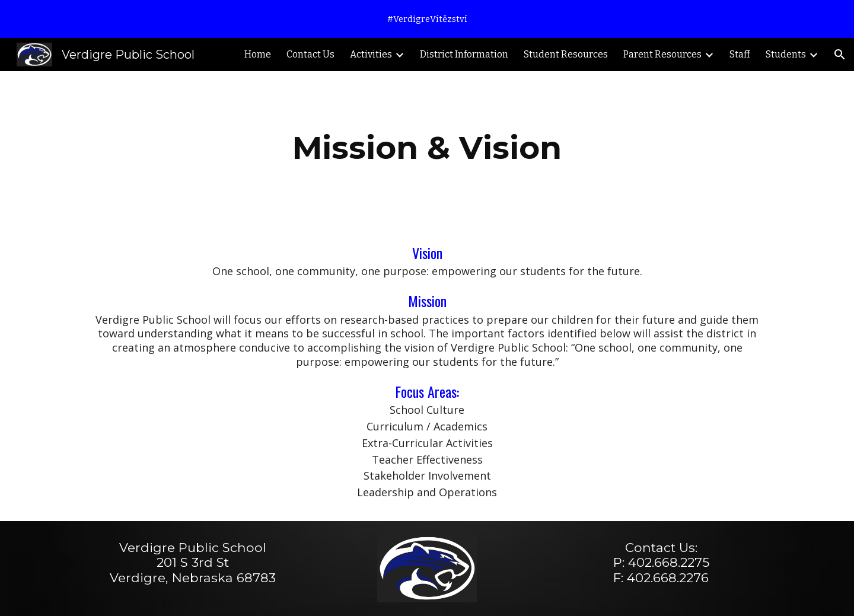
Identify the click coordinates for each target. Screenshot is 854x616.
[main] (427, 148)
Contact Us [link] (310, 54)
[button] (840, 55)
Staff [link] (740, 54)
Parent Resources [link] (662, 54)
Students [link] (786, 54)
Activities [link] (371, 54)
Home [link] (258, 54)
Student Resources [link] (566, 54)
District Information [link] (464, 54)
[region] (427, 19)
